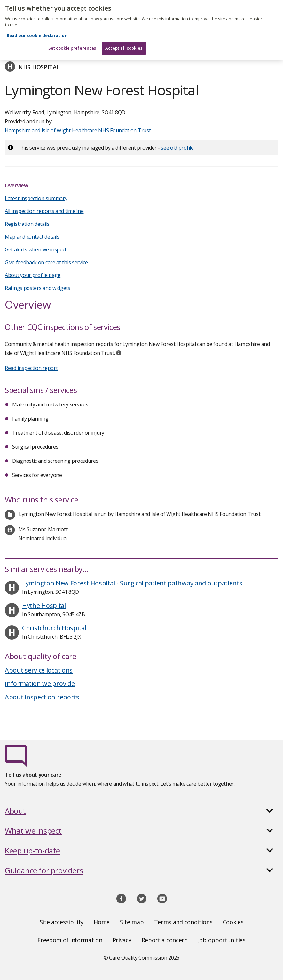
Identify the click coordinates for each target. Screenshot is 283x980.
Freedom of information (70, 940)
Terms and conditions (183, 922)
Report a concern (165, 940)
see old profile (177, 148)
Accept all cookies (124, 45)
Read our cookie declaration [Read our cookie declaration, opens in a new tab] (37, 32)
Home (102, 922)
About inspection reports (42, 697)
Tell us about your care (33, 775)
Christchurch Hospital (54, 628)
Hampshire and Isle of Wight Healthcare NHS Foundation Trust (78, 130)
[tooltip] (119, 353)
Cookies (233, 922)
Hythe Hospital (44, 605)
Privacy (122, 940)
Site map (132, 922)
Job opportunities (222, 940)
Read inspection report (31, 368)
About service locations (39, 670)
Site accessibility (62, 922)
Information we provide (40, 684)
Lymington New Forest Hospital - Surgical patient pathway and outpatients (132, 583)
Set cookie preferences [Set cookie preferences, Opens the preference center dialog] (72, 45)
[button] (141, 811)
